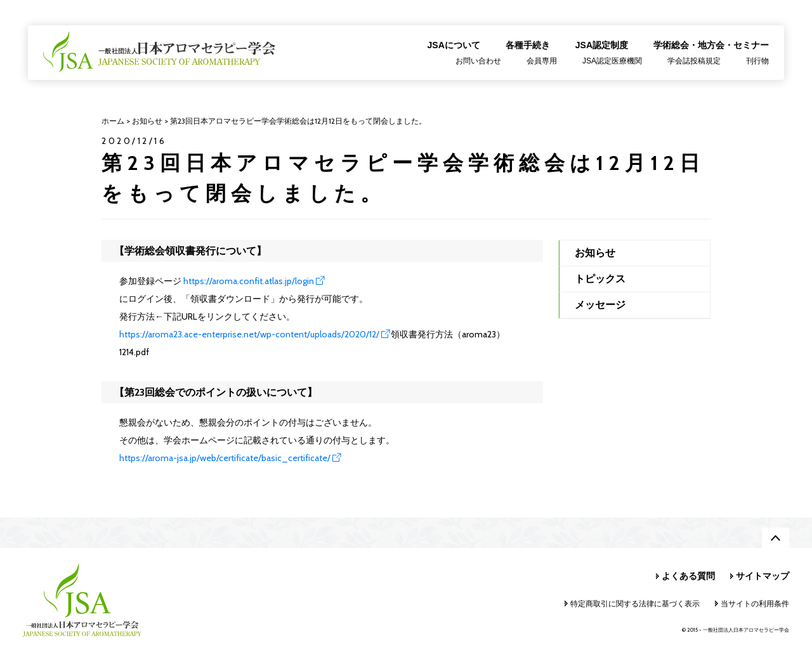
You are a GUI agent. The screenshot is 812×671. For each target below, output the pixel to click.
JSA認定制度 (602, 45)
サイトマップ (763, 576)
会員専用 (542, 61)
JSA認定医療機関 (612, 61)
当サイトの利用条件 (755, 603)
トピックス (600, 279)
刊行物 (757, 61)
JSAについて (454, 45)
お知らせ (595, 253)
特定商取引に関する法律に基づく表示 (635, 603)
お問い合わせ (478, 61)
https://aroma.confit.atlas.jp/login (249, 281)
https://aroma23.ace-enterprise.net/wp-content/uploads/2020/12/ (249, 334)
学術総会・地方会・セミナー (711, 45)
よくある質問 (688, 576)
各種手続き (528, 45)
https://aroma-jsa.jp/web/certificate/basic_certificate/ (225, 458)
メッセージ (600, 305)
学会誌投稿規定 (694, 61)
